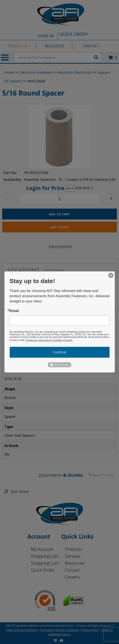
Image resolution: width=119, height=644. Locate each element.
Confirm (60, 352)
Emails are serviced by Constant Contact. (49, 340)
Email (14, 311)
